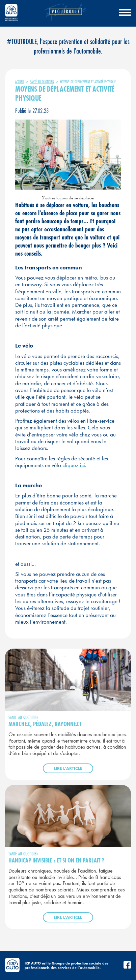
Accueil (20, 82)
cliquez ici (73, 465)
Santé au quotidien (42, 82)
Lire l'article (68, 768)
